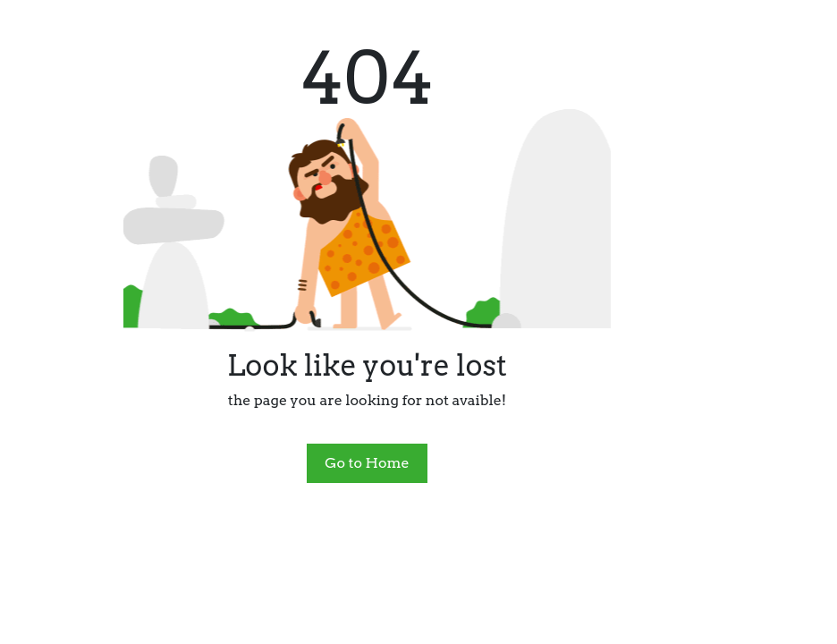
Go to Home (367, 463)
